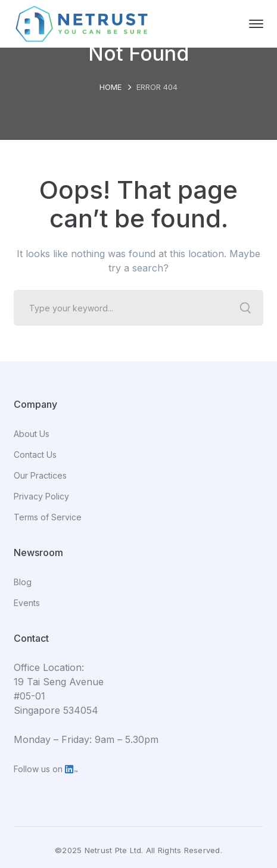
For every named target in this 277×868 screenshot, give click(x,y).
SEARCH (245, 308)
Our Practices (40, 475)
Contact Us (35, 455)
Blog (23, 582)
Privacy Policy (41, 496)
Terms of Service (48, 517)
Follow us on (46, 769)
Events (27, 603)
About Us (32, 434)
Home (111, 87)
